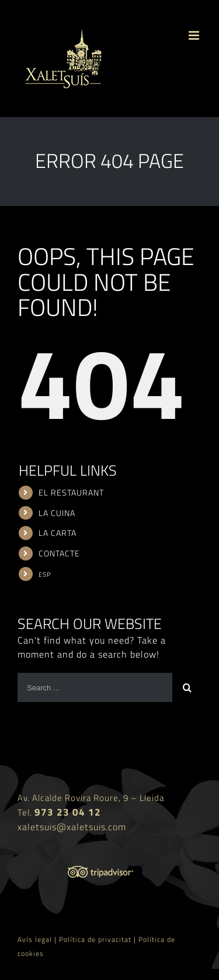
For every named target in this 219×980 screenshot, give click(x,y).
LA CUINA (57, 513)
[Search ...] (95, 687)
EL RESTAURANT (71, 492)
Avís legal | (38, 939)
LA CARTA (58, 533)
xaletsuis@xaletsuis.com (72, 827)
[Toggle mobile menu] (195, 35)
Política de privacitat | (99, 939)
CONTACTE (59, 553)
